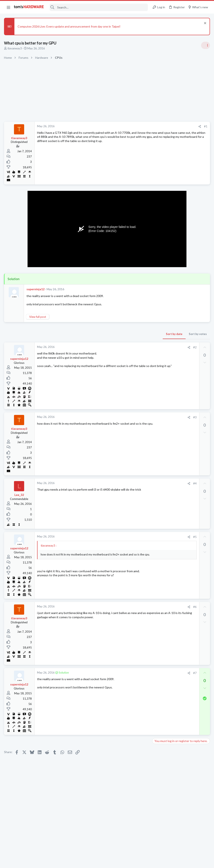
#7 (127, 673)
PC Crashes (168, 480)
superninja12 (36, 289)
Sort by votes (130, 334)
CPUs (157, 440)
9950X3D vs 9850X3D (175, 587)
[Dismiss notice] (204, 24)
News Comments (164, 309)
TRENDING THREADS (160, 251)
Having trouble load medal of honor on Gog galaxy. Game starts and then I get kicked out (179, 567)
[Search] (99, 7)
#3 (127, 417)
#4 (127, 483)
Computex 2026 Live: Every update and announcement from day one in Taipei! (69, 26)
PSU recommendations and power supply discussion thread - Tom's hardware (180, 366)
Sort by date (106, 334)
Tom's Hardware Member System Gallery (181, 317)
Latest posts (156, 451)
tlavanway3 (15, 48)
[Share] (132, 126)
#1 (138, 126)
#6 (127, 607)
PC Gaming (161, 354)
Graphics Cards (163, 488)
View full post (38, 317)
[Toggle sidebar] (205, 45)
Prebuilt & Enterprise (167, 472)
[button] (8, 7)
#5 (127, 537)
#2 (127, 347)
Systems (159, 329)
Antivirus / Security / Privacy (171, 276)
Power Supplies (163, 382)
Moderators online (162, 610)
